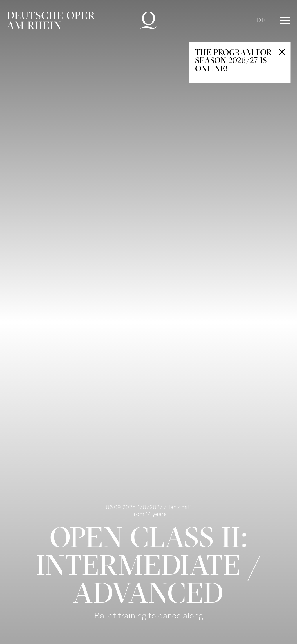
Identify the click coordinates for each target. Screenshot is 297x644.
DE (261, 20)
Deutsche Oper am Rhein (51, 20)
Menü (285, 20)
